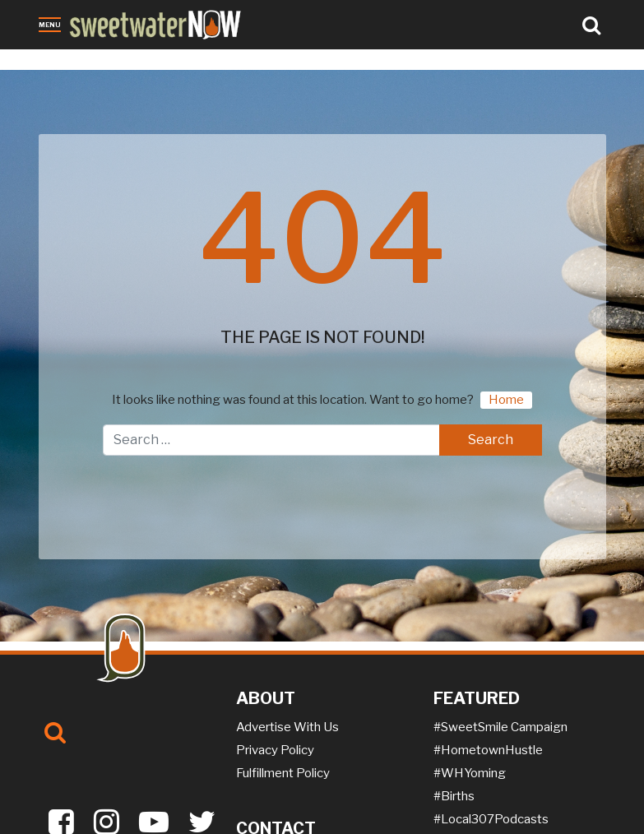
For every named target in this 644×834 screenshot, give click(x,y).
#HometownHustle (488, 750)
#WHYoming (470, 773)
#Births (454, 796)
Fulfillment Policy (283, 773)
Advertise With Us (287, 727)
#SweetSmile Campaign (500, 727)
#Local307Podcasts (491, 819)
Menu (50, 25)
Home (506, 400)
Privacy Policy (275, 750)
